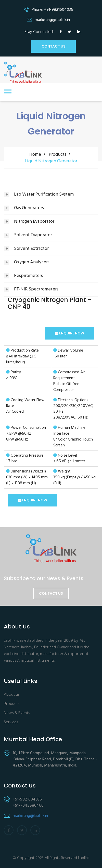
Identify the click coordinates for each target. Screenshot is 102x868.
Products (58, 155)
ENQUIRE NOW (69, 333)
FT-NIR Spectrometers (36, 289)
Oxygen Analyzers (32, 262)
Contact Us (51, 593)
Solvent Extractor (31, 249)
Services (11, 722)
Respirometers (28, 276)
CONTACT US (54, 46)
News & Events (17, 713)
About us (12, 695)
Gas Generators (29, 208)
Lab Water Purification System (44, 194)
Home (35, 155)
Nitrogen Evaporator (34, 222)
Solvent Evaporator (33, 235)
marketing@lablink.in (30, 816)
